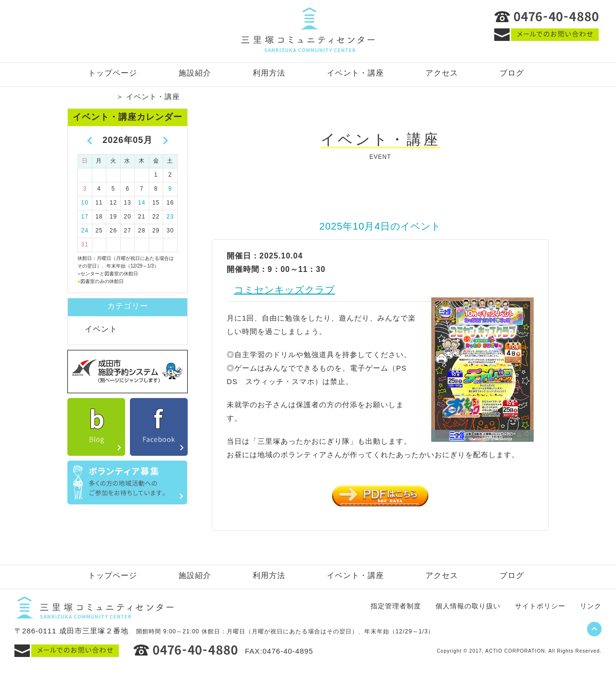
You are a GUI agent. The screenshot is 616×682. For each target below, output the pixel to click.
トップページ (113, 73)
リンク (591, 606)
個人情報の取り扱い (468, 606)
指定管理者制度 (396, 606)
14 (142, 203)
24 (85, 231)
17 (85, 217)
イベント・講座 (355, 73)
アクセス (442, 73)
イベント (101, 329)
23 (170, 217)
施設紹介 (195, 73)
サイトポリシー (540, 606)
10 (85, 203)
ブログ (512, 73)
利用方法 (269, 73)
